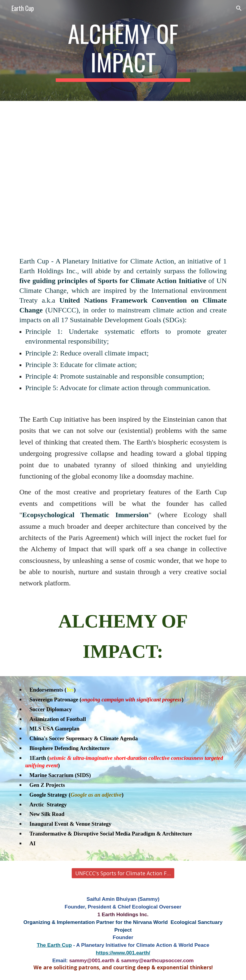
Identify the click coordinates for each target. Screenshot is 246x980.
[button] (239, 8)
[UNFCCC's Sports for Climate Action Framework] (123, 873)
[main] (123, 50)
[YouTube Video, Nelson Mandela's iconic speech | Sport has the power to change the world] (123, 180)
